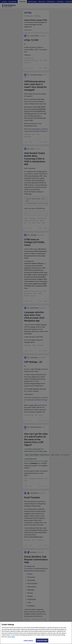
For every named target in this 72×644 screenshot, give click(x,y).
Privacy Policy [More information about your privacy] (11, 639)
